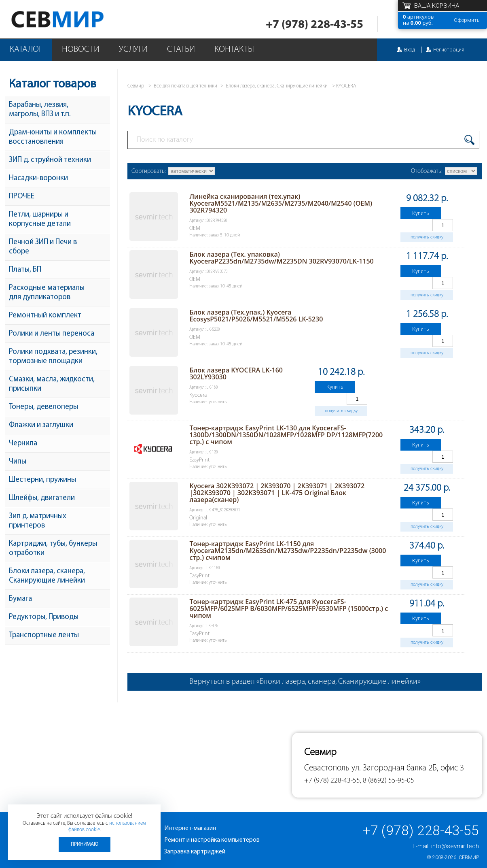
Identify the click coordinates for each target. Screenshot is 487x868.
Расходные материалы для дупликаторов (47, 293)
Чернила (23, 444)
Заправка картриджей (195, 852)
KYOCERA (346, 86)
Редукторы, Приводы (44, 617)
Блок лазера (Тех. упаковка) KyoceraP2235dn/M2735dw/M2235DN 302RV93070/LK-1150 (281, 258)
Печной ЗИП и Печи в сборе (43, 247)
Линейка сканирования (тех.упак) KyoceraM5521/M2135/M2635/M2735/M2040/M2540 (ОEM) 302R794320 (281, 203)
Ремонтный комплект (45, 316)
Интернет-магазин (190, 828)
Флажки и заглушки (41, 425)
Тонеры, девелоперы (43, 407)
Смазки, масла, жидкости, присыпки (52, 384)
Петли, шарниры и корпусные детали (40, 219)
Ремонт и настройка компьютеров (212, 840)
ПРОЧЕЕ (22, 197)
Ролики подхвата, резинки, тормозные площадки (53, 357)
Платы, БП (25, 270)
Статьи (181, 50)
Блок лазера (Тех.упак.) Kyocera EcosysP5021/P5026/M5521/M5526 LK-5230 (256, 316)
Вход (410, 50)
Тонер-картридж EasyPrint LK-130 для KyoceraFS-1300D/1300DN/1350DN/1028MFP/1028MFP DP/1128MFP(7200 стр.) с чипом (286, 435)
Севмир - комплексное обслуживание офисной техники (74, 19)
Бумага (20, 599)
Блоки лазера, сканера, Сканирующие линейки (47, 576)
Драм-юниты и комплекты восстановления (53, 137)
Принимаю (85, 844)
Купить (421, 213)
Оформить (467, 20)
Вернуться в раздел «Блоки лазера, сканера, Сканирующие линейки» (305, 682)
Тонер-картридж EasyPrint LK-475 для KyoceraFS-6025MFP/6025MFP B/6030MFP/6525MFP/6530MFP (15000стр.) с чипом (289, 608)
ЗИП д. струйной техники (50, 160)
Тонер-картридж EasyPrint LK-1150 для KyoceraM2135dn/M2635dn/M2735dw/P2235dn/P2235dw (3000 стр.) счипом (288, 551)
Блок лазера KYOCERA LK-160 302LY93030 (236, 373)
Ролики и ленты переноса (52, 334)
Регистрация (449, 50)
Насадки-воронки (38, 178)
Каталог (26, 50)
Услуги (133, 50)
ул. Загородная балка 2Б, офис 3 (408, 768)
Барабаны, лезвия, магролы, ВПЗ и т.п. (40, 110)
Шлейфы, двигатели (42, 498)
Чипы (18, 462)
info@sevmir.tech (455, 846)
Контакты (234, 50)
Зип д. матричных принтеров (38, 521)
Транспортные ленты (44, 635)
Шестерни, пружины (42, 480)
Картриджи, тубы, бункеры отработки (53, 549)
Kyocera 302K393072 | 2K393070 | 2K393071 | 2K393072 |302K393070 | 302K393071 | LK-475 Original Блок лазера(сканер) (277, 493)
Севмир (469, 857)
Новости (81, 50)
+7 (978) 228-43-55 (314, 25)
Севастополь (327, 768)
